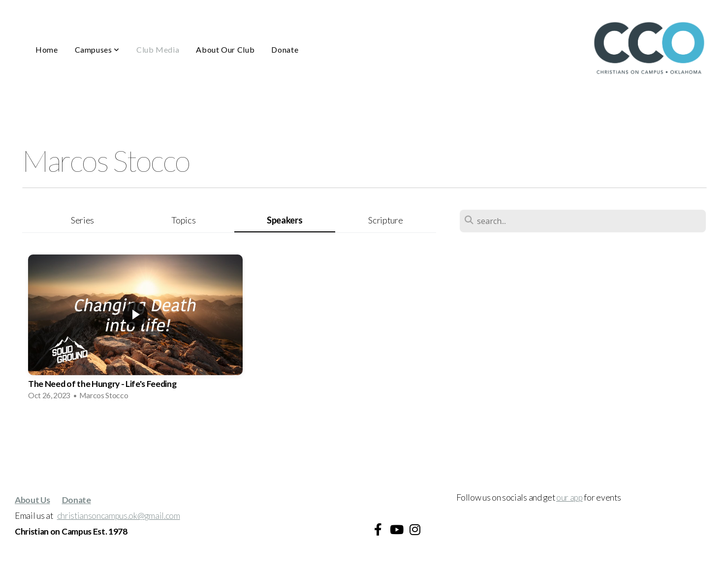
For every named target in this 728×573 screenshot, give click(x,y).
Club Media (158, 49)
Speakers (285, 220)
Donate (285, 49)
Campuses (97, 49)
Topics (183, 220)
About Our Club (225, 49)
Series (82, 220)
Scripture (385, 220)
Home (47, 49)
